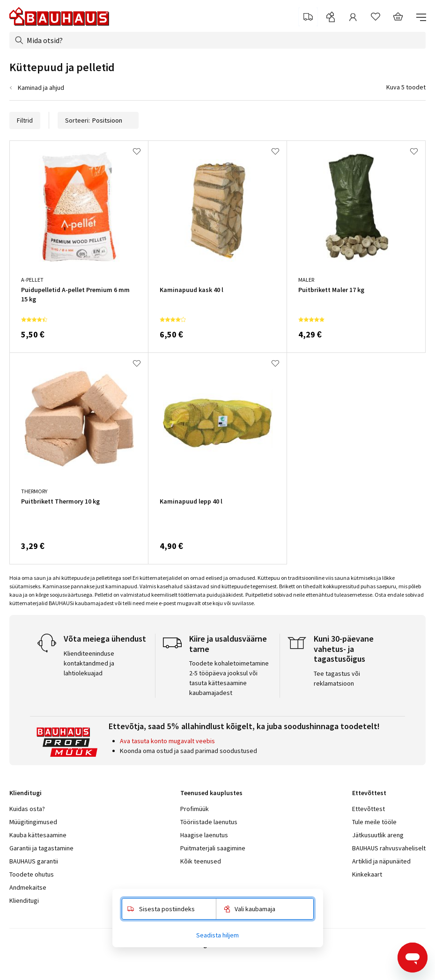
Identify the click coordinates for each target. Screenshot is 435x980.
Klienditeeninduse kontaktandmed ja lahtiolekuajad (89, 663)
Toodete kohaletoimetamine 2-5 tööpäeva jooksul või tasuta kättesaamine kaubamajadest (229, 678)
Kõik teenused (201, 861)
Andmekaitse (28, 887)
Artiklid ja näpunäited (381, 861)
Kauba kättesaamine (38, 835)
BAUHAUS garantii (34, 861)
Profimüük (195, 809)
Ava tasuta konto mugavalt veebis (167, 741)
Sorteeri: (98, 120)
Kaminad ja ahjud (41, 88)
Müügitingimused (33, 822)
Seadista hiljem (217, 935)
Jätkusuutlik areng (378, 835)
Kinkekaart (367, 874)
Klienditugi (24, 900)
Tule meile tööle (374, 822)
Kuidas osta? (27, 809)
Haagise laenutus (204, 835)
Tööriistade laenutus (209, 822)
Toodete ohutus (32, 874)
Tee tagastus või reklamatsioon (337, 678)
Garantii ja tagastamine (41, 848)
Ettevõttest (369, 809)
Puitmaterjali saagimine (213, 848)
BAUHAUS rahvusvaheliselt (389, 848)
